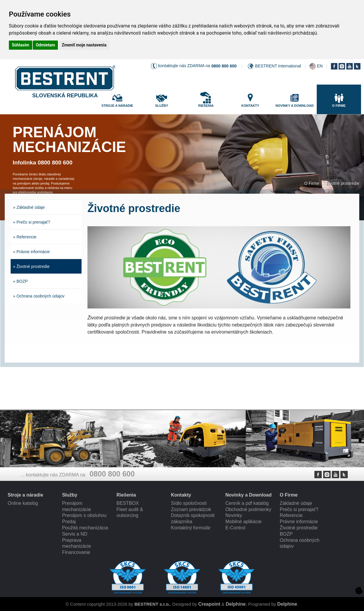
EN (320, 66)
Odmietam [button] (45, 45)
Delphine (236, 604)
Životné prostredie (343, 183)
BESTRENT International (278, 66)
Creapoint (209, 604)
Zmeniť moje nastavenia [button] (84, 45)
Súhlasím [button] (21, 45)
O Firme (312, 183)
